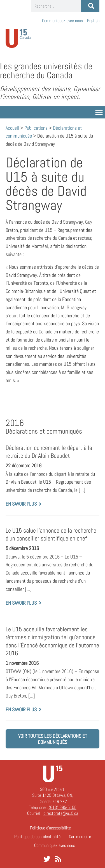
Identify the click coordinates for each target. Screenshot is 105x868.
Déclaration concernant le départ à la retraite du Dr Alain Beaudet (49, 452)
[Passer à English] (93, 21)
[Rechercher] (90, 6)
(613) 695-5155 (63, 807)
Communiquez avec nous (62, 21)
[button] (99, 112)
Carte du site (80, 837)
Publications (36, 128)
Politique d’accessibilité (50, 828)
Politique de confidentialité (37, 837)
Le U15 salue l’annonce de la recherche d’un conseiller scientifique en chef (51, 534)
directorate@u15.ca (61, 813)
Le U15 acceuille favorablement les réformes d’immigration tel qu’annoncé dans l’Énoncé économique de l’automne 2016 (52, 641)
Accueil (12, 128)
